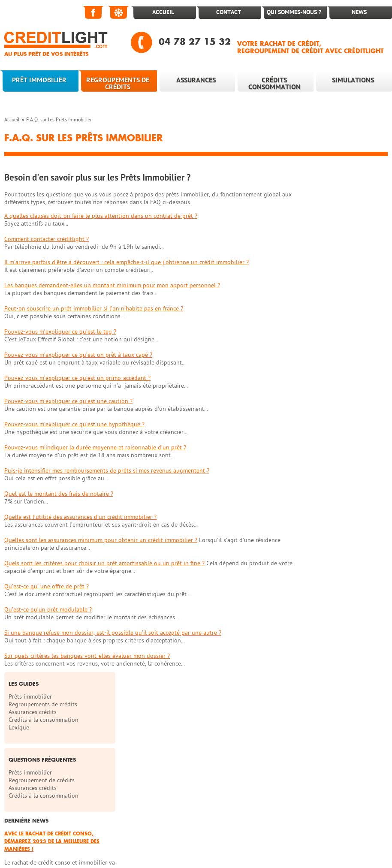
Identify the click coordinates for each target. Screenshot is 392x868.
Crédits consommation (274, 84)
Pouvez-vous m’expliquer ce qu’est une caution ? (68, 401)
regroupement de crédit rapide (341, 830)
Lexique (313, 225)
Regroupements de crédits (118, 84)
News (359, 12)
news (11, 753)
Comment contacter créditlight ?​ (47, 239)
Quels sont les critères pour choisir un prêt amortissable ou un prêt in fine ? (104, 563)
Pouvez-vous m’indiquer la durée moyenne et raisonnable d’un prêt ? (95, 448)
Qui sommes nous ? (171, 787)
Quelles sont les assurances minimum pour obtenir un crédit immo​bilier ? (101, 540)
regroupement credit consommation (251, 830)
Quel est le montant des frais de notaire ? (59, 494)
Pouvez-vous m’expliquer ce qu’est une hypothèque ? (74, 424)
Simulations (353, 80)
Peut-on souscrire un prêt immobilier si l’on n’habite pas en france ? (94, 309)
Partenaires (19, 787)
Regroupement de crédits (336, 278)
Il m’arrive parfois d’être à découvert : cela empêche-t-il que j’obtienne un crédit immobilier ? (127, 262)
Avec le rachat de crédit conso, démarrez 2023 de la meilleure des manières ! (343, 339)
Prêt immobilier (39, 80)
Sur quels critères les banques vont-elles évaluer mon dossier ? (87, 656)
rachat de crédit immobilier (73, 837)
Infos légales (278, 787)
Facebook (93, 12)
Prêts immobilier (324, 194)
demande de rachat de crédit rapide (159, 837)
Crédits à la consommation (338, 217)
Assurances (196, 80)
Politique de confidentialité (40, 804)
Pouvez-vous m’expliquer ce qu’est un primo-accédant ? (77, 378)
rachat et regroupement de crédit (101, 845)
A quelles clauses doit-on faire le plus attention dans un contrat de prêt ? (101, 216)
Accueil (163, 12)
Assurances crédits (327, 209)
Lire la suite (314, 397)
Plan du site (229, 787)
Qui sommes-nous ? (294, 12)
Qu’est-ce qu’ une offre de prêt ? (47, 586)
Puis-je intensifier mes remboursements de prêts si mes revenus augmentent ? (107, 471)
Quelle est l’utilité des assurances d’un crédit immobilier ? (80, 517)
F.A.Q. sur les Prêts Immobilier (59, 120)
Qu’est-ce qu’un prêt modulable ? (48, 610)
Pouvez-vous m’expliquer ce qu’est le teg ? (60, 332)
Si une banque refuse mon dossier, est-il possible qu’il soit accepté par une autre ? (113, 633)
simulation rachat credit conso (161, 830)
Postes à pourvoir (74, 787)
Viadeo (119, 12)
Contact (229, 12)
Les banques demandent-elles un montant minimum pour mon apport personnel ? (112, 285)
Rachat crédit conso (92, 830)
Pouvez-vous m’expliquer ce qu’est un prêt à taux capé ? (78, 355)
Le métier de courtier (32, 744)
